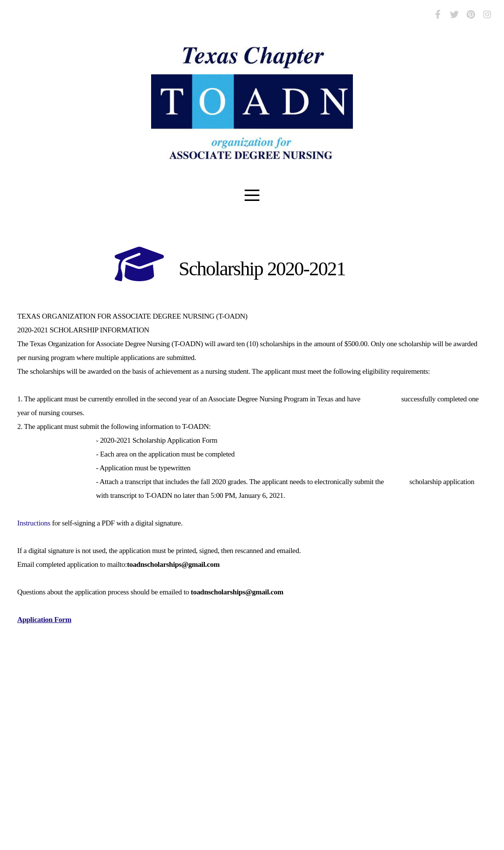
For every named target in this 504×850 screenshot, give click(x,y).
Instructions (34, 523)
